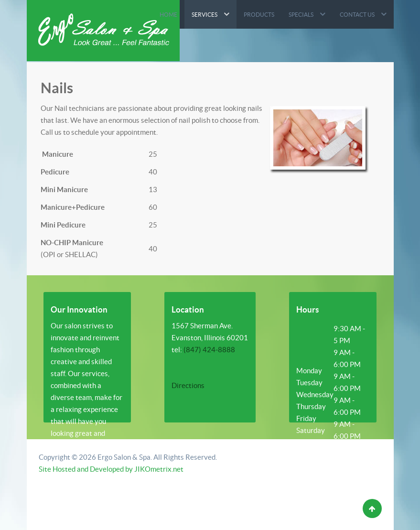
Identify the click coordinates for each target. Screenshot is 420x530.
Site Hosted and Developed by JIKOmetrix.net (111, 469)
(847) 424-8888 (209, 350)
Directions (188, 385)
